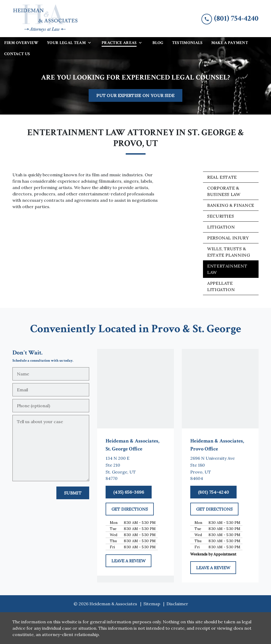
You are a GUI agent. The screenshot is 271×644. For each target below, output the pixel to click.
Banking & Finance (231, 205)
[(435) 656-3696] (129, 492)
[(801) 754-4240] (213, 492)
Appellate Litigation (221, 286)
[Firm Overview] (21, 43)
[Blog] (158, 43)
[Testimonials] (187, 43)
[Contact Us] (17, 54)
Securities (221, 216)
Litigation (221, 227)
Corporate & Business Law (224, 191)
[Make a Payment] (230, 43)
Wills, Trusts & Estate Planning (229, 252)
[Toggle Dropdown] (91, 43)
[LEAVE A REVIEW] (128, 561)
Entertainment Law (227, 269)
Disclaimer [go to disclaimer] (177, 604)
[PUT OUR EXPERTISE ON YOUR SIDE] (135, 95)
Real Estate (222, 177)
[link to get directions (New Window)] (135, 468)
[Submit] (73, 493)
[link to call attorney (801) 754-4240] (230, 18)
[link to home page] (46, 19)
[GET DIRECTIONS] (130, 509)
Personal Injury (228, 238)
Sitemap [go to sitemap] (152, 604)
